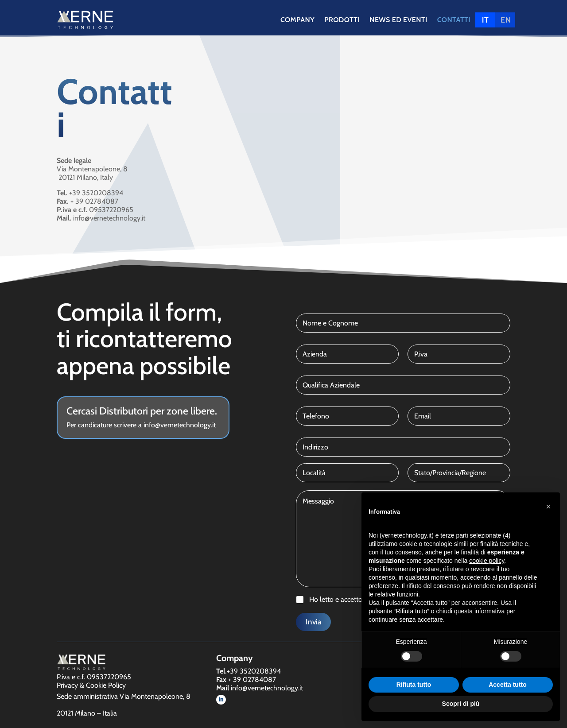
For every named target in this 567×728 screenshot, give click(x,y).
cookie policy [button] (487, 561)
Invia (313, 622)
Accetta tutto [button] (508, 685)
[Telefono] (347, 416)
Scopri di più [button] (461, 704)
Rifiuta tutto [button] (414, 685)
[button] (548, 507)
